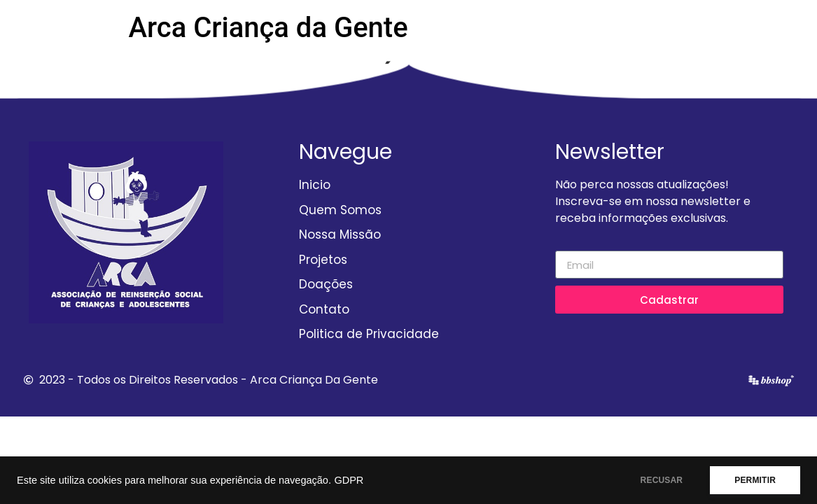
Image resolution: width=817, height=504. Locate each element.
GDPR (349, 480)
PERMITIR (755, 480)
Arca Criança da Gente (268, 28)
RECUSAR (662, 480)
